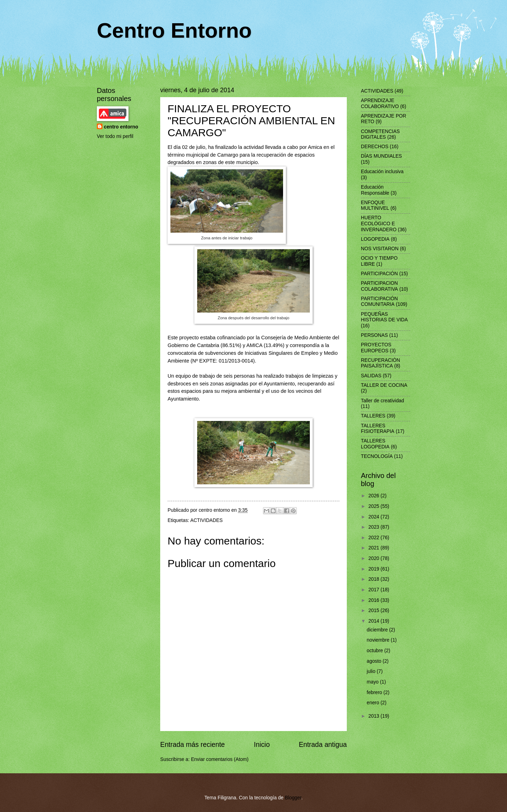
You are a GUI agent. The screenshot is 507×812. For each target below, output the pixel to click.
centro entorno (121, 127)
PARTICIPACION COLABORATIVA (379, 286)
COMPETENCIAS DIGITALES (380, 134)
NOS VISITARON (380, 249)
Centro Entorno (174, 30)
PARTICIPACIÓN (379, 274)
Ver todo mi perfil (115, 136)
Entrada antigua (323, 745)
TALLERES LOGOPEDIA (375, 444)
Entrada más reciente (193, 745)
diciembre (378, 630)
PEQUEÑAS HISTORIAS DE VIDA (384, 317)
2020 (374, 558)
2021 (374, 548)
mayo (374, 682)
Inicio (262, 745)
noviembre (379, 640)
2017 (374, 590)
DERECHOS (375, 147)
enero (374, 703)
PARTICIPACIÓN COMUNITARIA (379, 302)
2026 (374, 496)
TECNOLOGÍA (377, 456)
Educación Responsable (375, 190)
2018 (374, 579)
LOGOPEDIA (375, 239)
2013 (374, 716)
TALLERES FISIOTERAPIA (378, 429)
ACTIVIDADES (206, 520)
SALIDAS (371, 376)
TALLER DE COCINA (384, 385)
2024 (374, 517)
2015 (374, 610)
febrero (375, 693)
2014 (374, 621)
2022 (374, 538)
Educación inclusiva (382, 172)
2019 (374, 569)
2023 (374, 527)
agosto (375, 661)
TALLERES (373, 416)
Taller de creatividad (383, 401)
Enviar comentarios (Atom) (220, 759)
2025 (374, 506)
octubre (376, 651)
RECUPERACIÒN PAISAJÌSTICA (380, 363)
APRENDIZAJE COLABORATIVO (380, 103)
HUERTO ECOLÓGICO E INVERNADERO (379, 224)
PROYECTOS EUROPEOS (376, 348)
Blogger (293, 798)
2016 (374, 600)
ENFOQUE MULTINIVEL (375, 206)
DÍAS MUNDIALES (381, 156)
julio (372, 671)
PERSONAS (374, 335)
